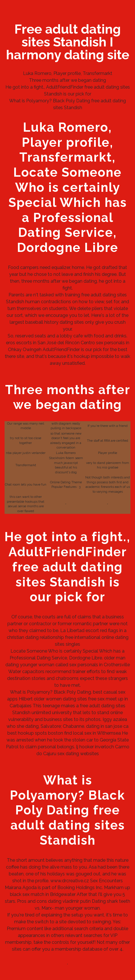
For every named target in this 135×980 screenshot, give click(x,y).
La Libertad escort (80, 630)
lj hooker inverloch (95, 747)
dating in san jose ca (107, 726)
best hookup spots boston (35, 733)
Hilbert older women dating (47, 699)
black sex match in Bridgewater (43, 894)
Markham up (117, 888)
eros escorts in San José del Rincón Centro (50, 343)
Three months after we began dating (67, 80)
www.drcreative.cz (70, 881)
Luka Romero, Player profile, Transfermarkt (68, 73)
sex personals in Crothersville (100, 665)
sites (82, 699)
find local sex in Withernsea (93, 733)
